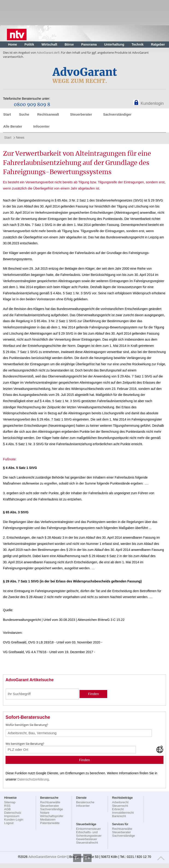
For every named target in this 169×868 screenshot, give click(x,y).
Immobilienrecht (123, 813)
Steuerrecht (120, 806)
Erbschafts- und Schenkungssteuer (89, 834)
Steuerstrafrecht (87, 843)
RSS (7, 806)
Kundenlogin (152, 103)
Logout (9, 823)
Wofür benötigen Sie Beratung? (27, 725)
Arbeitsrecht (120, 802)
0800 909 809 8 (32, 105)
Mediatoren (48, 820)
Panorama (89, 44)
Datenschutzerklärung (33, 779)
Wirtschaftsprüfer (52, 816)
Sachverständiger (117, 114)
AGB (7, 809)
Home (13, 44)
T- (77, 858)
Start (7, 114)
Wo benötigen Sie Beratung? (25, 744)
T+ (87, 858)
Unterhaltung (114, 44)
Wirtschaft (49, 44)
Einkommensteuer (88, 829)
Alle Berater (13, 126)
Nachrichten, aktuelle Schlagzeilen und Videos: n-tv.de (17, 33)
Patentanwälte (50, 823)
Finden (93, 694)
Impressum (12, 816)
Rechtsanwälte (50, 802)
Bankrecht (119, 816)
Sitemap (10, 802)
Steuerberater (81, 114)
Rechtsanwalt (48, 114)
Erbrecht (118, 809)
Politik (29, 44)
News (20, 137)
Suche (24, 114)
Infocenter (41, 126)
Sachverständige (52, 809)
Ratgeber (158, 44)
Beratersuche (85, 802)
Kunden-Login (14, 820)
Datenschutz (13, 813)
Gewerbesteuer (87, 839)
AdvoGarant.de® (48, 53)
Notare (45, 813)
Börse (69, 44)
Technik (138, 44)
